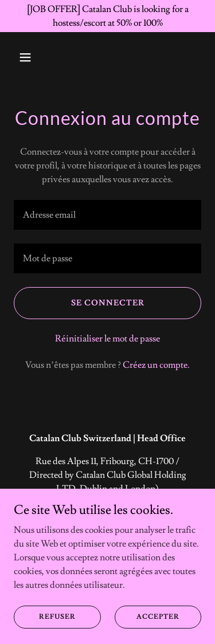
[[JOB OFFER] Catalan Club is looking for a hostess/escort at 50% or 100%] (107, 16)
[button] (28, 57)
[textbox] (107, 215)
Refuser (57, 617)
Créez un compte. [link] (156, 365)
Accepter (158, 617)
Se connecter (108, 303)
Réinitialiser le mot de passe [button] (107, 339)
